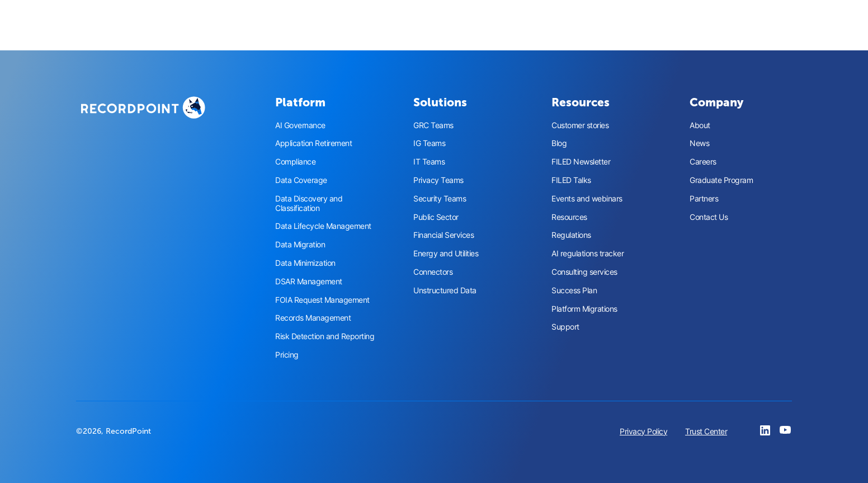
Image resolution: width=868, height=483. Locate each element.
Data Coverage (301, 180)
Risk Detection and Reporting (325, 336)
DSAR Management (309, 282)
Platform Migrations (584, 309)
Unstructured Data (445, 290)
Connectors (433, 272)
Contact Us (709, 217)
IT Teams (429, 162)
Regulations (571, 235)
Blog (559, 143)
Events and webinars (587, 199)
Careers (703, 162)
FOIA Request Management (322, 300)
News (699, 143)
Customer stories (580, 125)
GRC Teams (433, 125)
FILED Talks (571, 180)
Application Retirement (313, 143)
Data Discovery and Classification (309, 203)
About (700, 125)
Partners (704, 199)
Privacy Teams (438, 180)
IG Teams (429, 143)
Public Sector (436, 217)
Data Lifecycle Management (323, 226)
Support (565, 327)
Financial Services (444, 235)
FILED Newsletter (581, 162)
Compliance (295, 162)
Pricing (287, 355)
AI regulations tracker (588, 254)
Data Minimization (305, 263)
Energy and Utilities (446, 254)
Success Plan (574, 290)
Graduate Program (721, 180)
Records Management (313, 318)
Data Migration (300, 245)
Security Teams (440, 199)
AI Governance (300, 125)
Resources (569, 217)
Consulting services (584, 272)
